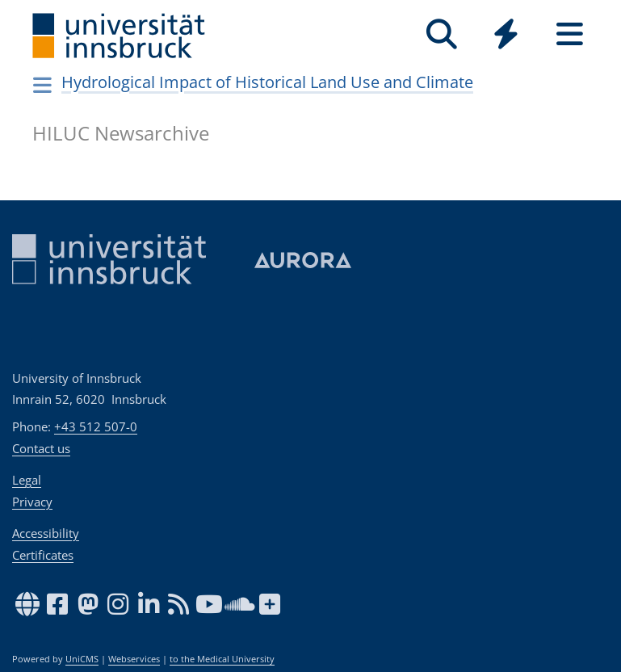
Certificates (43, 555)
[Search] (442, 34)
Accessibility (46, 533)
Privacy (32, 502)
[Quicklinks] (506, 34)
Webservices (134, 659)
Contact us (41, 448)
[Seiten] (570, 34)
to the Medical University (222, 659)
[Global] (506, 36)
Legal (27, 480)
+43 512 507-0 (96, 426)
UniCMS (82, 659)
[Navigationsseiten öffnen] (43, 85)
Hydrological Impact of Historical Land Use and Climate (267, 82)
